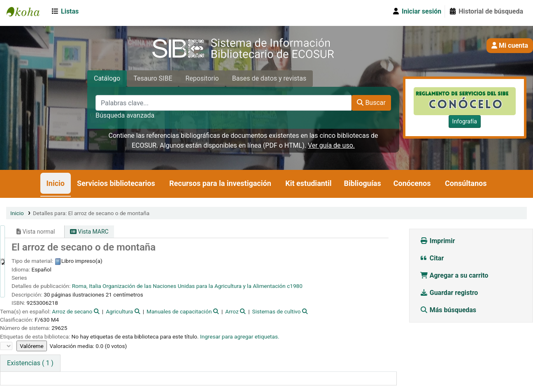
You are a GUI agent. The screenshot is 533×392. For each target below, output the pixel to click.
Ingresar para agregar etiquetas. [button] (240, 336)
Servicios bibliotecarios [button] (116, 183)
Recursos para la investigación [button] (220, 183)
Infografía (465, 121)
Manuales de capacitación (179, 311)
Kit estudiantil (308, 183)
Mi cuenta (510, 45)
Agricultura (119, 311)
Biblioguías (362, 183)
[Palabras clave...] (223, 103)
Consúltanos (466, 183)
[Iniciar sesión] (417, 12)
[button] (66, 12)
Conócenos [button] (412, 183)
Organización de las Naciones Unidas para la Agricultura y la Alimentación (194, 286)
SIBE (27, 12)
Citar (432, 258)
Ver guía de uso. (331, 145)
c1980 (295, 286)
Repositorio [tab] (202, 78)
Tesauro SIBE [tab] (153, 78)
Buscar (371, 103)
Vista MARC (89, 232)
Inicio (56, 183)
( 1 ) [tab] (30, 363)
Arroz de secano (72, 311)
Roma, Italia (87, 286)
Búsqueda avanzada (125, 115)
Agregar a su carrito (454, 275)
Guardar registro (450, 293)
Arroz (232, 311)
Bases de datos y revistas (269, 78)
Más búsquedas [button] (449, 310)
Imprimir (438, 241)
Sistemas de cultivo (277, 311)
